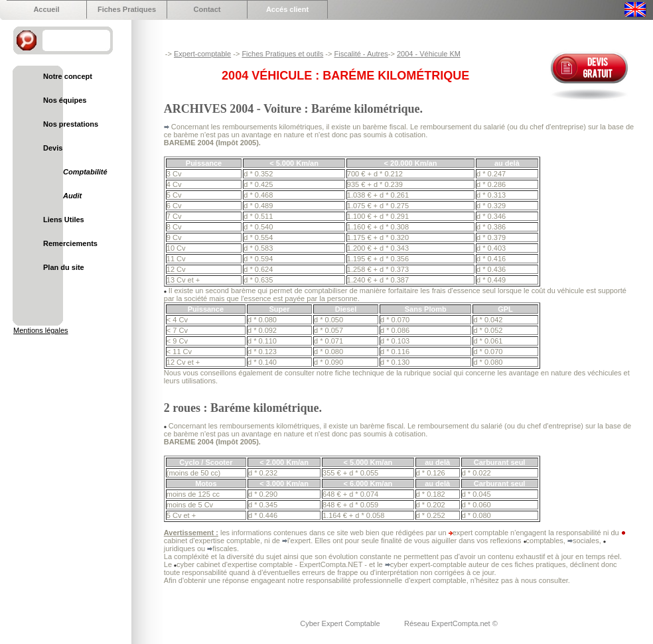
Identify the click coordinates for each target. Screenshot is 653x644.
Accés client (287, 9)
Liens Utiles (64, 220)
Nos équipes (65, 100)
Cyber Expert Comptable (341, 623)
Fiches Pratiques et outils (282, 54)
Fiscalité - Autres (361, 54)
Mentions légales (41, 330)
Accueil (46, 9)
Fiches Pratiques (127, 9)
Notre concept (68, 76)
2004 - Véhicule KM (429, 54)
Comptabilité (85, 172)
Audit (72, 196)
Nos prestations (71, 124)
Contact (207, 9)
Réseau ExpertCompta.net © (451, 623)
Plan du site (64, 267)
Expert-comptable (202, 54)
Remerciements (70, 243)
